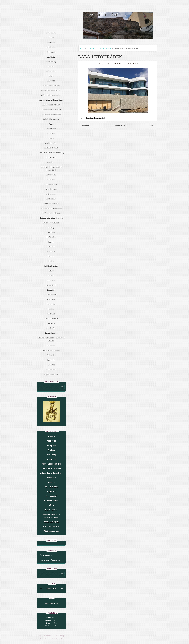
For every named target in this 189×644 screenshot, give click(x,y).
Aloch (51, 138)
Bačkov (51, 232)
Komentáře (51, 369)
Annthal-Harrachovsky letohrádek (51, 168)
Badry (51, 242)
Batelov (51, 323)
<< (41, 589)
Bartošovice (51, 294)
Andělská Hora (51, 148)
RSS (57, 636)
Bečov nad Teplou (51, 350)
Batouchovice (51, 333)
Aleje (51, 124)
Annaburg (51, 162)
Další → (153, 126)
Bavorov (51, 345)
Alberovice (51, 71)
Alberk (51, 66)
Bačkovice (51, 237)
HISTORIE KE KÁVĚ (101, 15)
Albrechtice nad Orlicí (51, 90)
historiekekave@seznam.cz (50, 560)
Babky (51, 227)
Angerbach (51, 157)
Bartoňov (51, 290)
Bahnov (51, 247)
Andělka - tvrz (51, 143)
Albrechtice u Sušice (51, 109)
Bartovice (51, 304)
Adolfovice (51, 47)
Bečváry (51, 360)
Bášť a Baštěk (51, 318)
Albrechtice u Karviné (51, 95)
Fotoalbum (91, 48)
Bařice (51, 309)
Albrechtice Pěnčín (51, 105)
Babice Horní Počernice (51, 208)
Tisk (61, 636)
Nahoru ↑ (61, 638)
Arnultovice (51, 189)
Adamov (51, 42)
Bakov (51, 256)
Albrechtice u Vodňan (51, 114)
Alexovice (51, 128)
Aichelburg (51, 61)
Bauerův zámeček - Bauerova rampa (51, 339)
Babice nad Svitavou (51, 213)
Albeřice (51, 81)
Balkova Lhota (51, 266)
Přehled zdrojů (51, 603)
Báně (51, 271)
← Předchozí (84, 126)
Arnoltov (51, 179)
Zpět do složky (120, 126)
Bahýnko (51, 251)
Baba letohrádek (105, 48)
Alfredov (51, 482)
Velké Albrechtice (51, 119)
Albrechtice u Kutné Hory (51, 100)
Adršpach (51, 52)
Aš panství (51, 194)
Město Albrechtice (51, 85)
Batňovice (51, 328)
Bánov (51, 275)
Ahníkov (51, 57)
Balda (51, 261)
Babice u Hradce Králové (51, 218)
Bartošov (51, 299)
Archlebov (51, 175)
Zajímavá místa (51, 374)
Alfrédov (51, 133)
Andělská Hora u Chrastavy (51, 152)
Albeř (51, 76)
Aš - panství (51, 496)
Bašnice (51, 314)
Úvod (82, 48)
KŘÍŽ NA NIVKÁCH (51, 526)
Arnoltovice (51, 184)
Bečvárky (51, 355)
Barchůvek (51, 285)
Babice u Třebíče (51, 223)
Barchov (51, 280)
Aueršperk (51, 199)
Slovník (51, 365)
